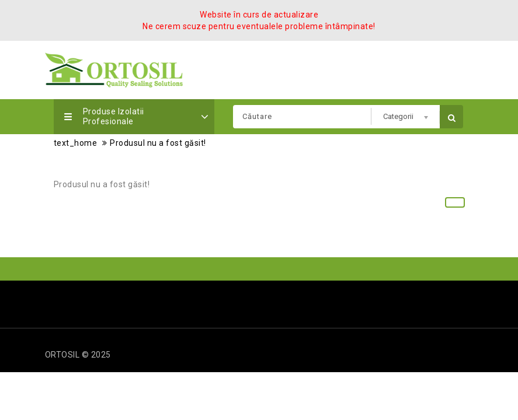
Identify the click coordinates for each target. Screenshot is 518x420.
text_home (76, 143)
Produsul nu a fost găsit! (158, 143)
